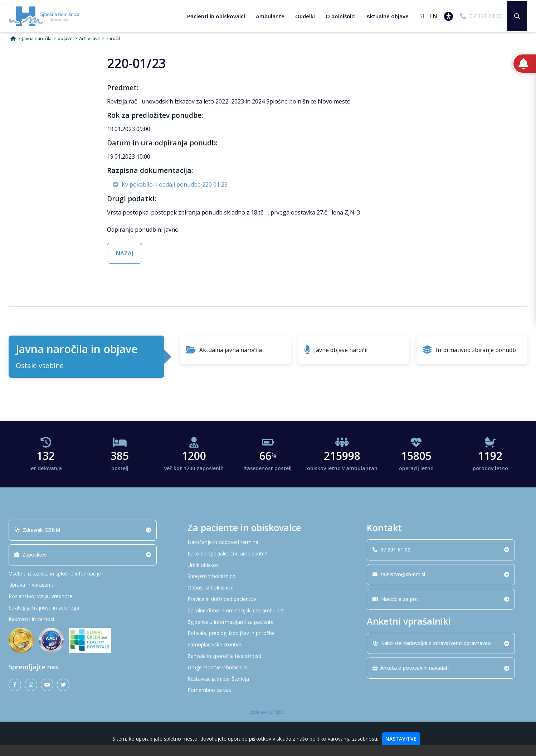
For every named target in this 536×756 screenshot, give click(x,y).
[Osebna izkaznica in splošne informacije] (89, 584)
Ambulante (268, 16)
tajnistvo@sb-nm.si (439, 585)
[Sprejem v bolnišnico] (268, 587)
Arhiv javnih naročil (99, 49)
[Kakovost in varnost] (89, 630)
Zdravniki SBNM (81, 540)
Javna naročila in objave (47, 49)
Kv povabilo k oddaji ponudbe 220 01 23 (175, 195)
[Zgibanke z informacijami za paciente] (268, 633)
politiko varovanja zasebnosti (343, 739)
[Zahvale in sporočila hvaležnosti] (268, 667)
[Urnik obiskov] (268, 576)
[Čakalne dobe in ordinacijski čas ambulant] (268, 621)
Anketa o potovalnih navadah (439, 678)
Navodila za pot (439, 609)
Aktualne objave (385, 16)
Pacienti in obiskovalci (214, 16)
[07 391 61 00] (479, 16)
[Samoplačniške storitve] (268, 656)
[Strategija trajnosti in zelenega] (89, 618)
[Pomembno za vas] (268, 701)
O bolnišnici (338, 16)
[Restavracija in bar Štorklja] (268, 690)
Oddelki (303, 16)
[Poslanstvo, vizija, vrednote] (89, 607)
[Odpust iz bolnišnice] (268, 599)
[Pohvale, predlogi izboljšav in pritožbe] (268, 644)
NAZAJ (125, 264)
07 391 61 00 (439, 560)
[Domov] (13, 49)
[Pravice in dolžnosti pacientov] (268, 610)
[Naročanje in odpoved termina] (268, 553)
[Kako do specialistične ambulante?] (268, 564)
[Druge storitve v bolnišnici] (268, 678)
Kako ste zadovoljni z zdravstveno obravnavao (439, 654)
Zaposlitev (81, 565)
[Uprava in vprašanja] (89, 596)
